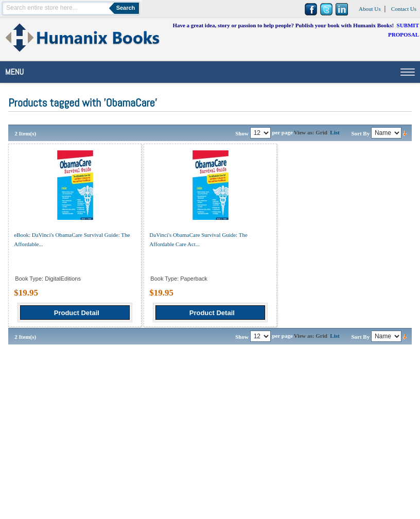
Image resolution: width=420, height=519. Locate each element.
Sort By (360, 133)
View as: (304, 132)
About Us (370, 9)
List (335, 132)
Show (242, 133)
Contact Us (404, 9)
